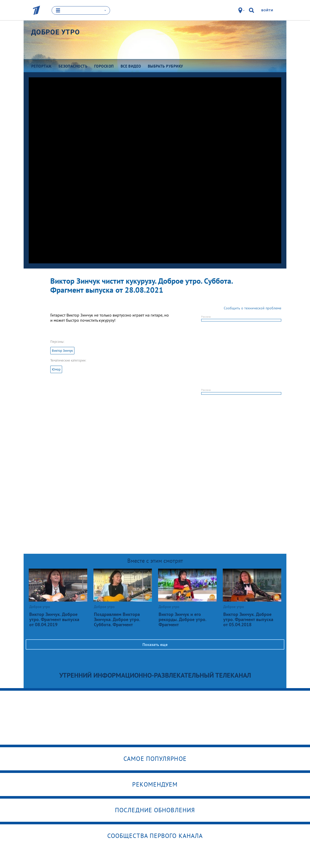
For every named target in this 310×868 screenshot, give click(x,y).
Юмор (56, 369)
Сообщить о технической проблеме (253, 308)
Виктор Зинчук (62, 351)
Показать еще (155, 644)
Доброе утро (55, 32)
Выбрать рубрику (166, 66)
